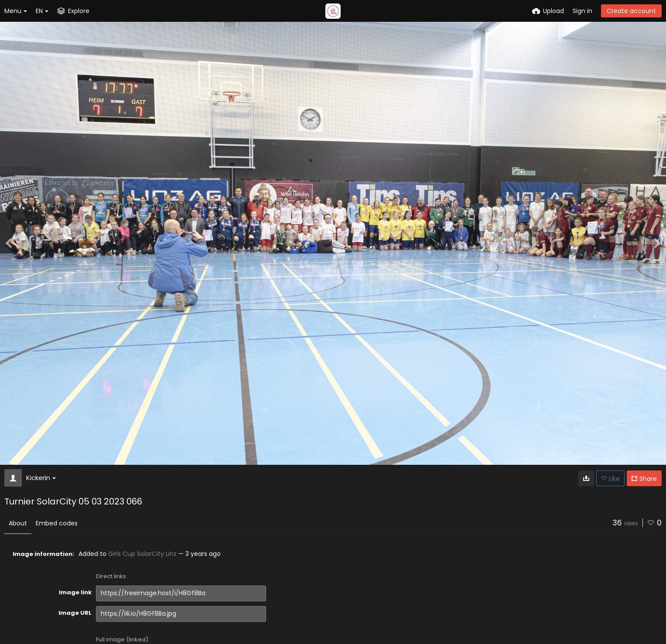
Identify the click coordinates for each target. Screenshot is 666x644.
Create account (631, 11)
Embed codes (57, 523)
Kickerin (41, 478)
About (18, 523)
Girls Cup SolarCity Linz (142, 554)
